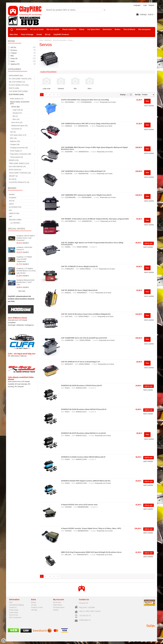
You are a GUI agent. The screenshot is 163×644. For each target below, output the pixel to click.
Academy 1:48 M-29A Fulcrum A (24, 248)
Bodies (117, 29)
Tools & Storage (27, 34)
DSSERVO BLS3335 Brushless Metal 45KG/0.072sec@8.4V (84, 409)
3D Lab (48, 34)
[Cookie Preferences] (4, 640)
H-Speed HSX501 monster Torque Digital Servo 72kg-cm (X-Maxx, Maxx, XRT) (91, 528)
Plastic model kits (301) (19, 85)
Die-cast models (53, 29)
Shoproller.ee (151, 626)
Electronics (107, 29)
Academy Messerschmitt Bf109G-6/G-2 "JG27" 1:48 (25, 282)
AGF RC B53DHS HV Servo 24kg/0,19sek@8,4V (79, 290)
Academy (13, 198)
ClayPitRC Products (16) (19, 182)
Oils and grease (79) (17, 167)
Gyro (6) (13, 132)
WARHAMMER (22, 29)
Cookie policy (14, 612)
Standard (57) (17, 113)
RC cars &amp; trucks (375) (20, 79)
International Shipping (16, 605)
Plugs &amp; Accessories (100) (21, 154)
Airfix (11, 204)
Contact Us (13, 607)
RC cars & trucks (37, 29)
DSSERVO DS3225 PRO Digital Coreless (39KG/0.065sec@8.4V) (86, 481)
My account (57, 602)
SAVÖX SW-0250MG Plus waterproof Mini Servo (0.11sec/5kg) (85, 100)
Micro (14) (16, 119)
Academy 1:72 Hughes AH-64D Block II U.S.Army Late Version (26, 271)
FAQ (11, 602)
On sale (34, 605)
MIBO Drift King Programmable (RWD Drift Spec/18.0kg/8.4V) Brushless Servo (91, 552)
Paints (82, 29)
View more (22, 291)
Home (41, 40)
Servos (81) (16, 107)
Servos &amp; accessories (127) (20, 103)
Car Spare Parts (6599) (18, 91)
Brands (34, 602)
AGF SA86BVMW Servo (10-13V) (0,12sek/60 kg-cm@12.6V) (84, 338)
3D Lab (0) (13, 179)
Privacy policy (14, 610)
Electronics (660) (16, 95)
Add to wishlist (149, 106)
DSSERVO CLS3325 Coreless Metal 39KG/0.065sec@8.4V (83, 457)
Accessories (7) (17, 129)
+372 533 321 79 (85, 616)
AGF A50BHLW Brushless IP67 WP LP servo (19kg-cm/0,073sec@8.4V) (88, 124)
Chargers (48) (15, 145)
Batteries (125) (15, 141)
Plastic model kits (69, 29)
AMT (11, 217)
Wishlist (56, 610)
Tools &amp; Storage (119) (20, 173)
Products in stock (37, 607)
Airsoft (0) (13, 176)
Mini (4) (15, 116)
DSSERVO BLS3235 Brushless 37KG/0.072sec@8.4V (81, 386)
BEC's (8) (13, 138)
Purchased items (59, 607)
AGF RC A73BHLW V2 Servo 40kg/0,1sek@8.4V (79, 266)
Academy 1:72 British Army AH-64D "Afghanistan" (24, 259)
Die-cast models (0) (17, 82)
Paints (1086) (14, 88)
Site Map (34, 610)
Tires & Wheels (129, 29)
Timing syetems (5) (17, 157)
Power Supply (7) (16, 151)
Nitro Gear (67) (15, 170)
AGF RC (12, 201)
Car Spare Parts (94, 29)
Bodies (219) (14, 160)
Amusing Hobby (15, 220)
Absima (12, 195)
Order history (58, 605)
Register (151, 5)
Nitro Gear (14, 34)
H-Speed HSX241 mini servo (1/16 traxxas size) (79, 505)
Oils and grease (144, 29)
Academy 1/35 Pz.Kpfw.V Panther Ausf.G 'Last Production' (26, 238)
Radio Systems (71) (17, 99)
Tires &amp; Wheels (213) (19, 163)
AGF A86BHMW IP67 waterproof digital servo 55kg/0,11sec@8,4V (86, 195)
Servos (70, 40)
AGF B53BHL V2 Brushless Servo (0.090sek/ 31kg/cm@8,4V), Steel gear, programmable (95, 219)
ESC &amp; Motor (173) (18, 135)
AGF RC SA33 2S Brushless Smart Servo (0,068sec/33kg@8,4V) (86, 314)
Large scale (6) (18, 110)
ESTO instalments (15, 618)
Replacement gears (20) (20, 126)
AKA (10, 210)
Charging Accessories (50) (19, 148)
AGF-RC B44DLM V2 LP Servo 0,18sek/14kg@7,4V (81, 362)
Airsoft (39, 34)
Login (145, 5)
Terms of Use (14, 615)
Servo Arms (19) (17, 122)
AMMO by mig (14, 213)
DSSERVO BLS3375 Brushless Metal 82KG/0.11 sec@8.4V (84, 433)
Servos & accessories (60, 40)
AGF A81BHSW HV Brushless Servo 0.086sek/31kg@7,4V (83, 171)
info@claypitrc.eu (85, 620)
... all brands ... (15, 223)
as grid (131, 95)
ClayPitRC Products (61, 34)
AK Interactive (15, 207)
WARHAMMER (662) (16, 76)
